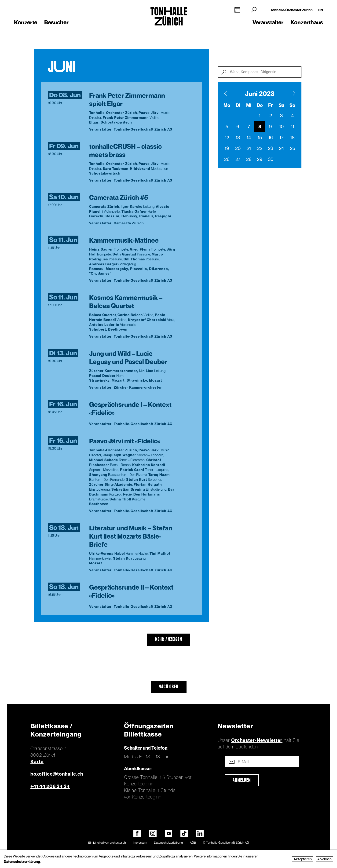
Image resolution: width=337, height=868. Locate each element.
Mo (227, 105)
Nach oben (169, 687)
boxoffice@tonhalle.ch (57, 774)
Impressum (140, 842)
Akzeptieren (303, 859)
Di (238, 105)
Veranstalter (268, 22)
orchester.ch (118, 842)
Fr (271, 105)
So (292, 105)
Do (260, 105)
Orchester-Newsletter (257, 740)
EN (321, 10)
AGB (193, 842)
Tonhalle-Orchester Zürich (292, 10)
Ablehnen (324, 859)
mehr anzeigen (169, 640)
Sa (282, 105)
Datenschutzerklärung (168, 842)
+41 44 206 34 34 (50, 786)
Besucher (56, 22)
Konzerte (26, 22)
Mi (249, 105)
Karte (37, 762)
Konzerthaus (307, 22)
